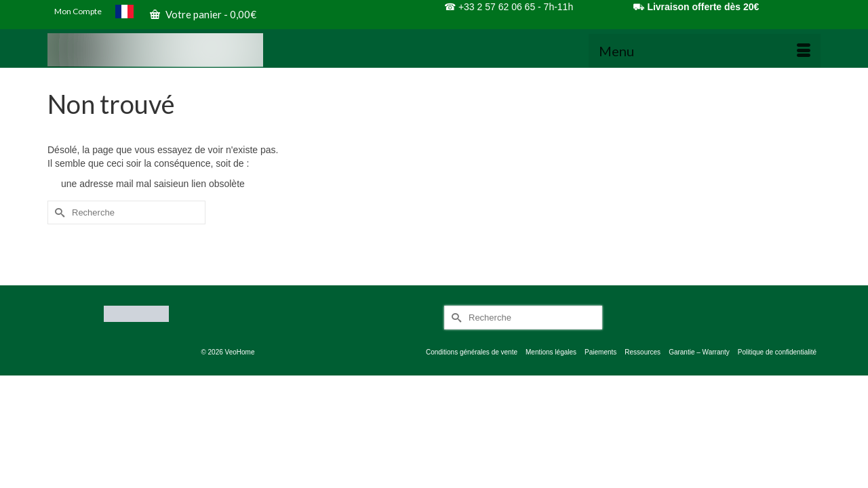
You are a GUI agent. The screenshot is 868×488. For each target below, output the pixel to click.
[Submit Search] (58, 222)
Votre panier (203, 14)
